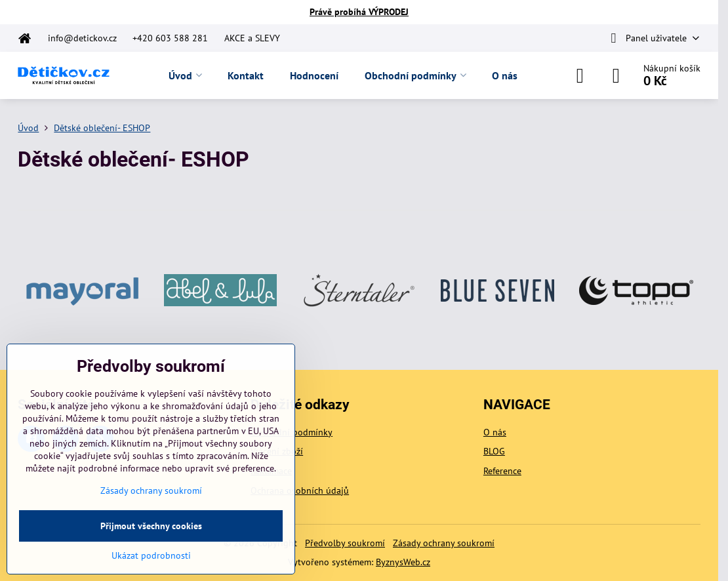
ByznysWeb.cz (403, 562)
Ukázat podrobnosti (151, 555)
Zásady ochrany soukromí (444, 543)
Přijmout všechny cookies (151, 526)
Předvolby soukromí (345, 543)
